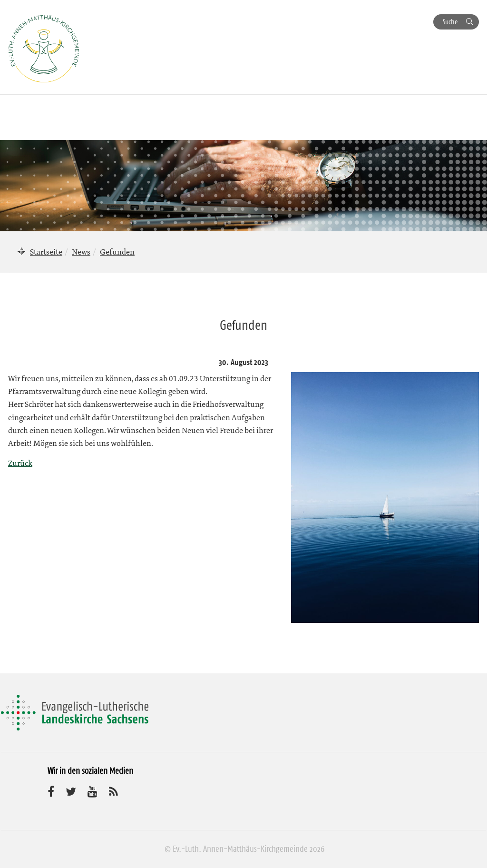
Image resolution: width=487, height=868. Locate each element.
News (81, 252)
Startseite (46, 252)
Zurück (20, 463)
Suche (450, 22)
